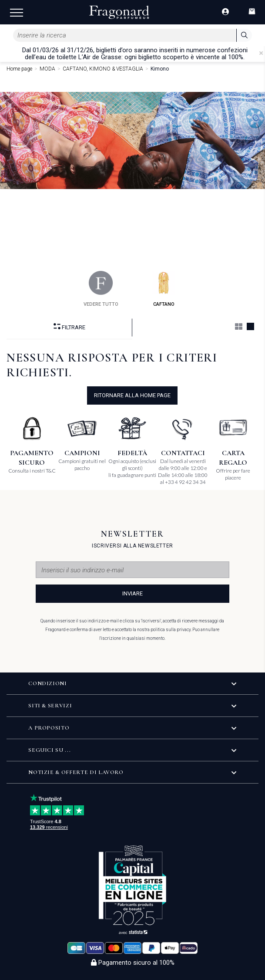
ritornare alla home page (132, 395)
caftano (164, 289)
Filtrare (69, 327)
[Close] (261, 53)
